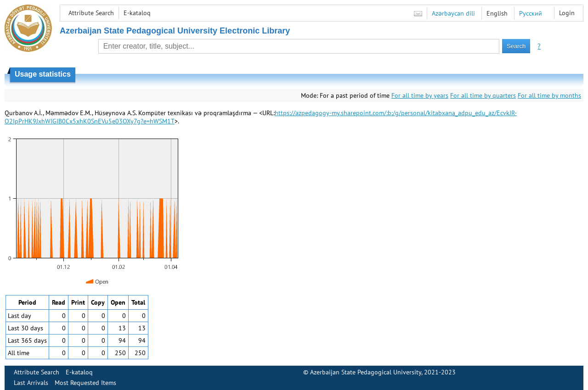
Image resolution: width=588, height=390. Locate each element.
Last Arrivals (31, 383)
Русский (531, 13)
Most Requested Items (85, 383)
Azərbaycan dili (453, 13)
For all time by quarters (483, 95)
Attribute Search (91, 13)
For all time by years (420, 95)
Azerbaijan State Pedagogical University (366, 372)
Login (567, 13)
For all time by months (549, 95)
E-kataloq (137, 13)
